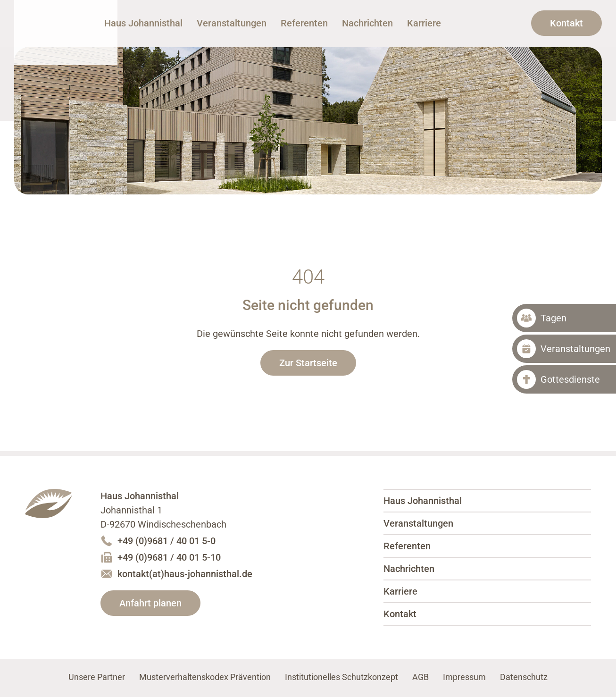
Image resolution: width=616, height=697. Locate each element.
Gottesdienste (570, 379)
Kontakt (566, 23)
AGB (420, 677)
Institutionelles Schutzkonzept (341, 677)
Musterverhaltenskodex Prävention (205, 677)
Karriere (483, 23)
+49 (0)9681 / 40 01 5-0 (166, 541)
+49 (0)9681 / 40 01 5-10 (169, 557)
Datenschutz (524, 677)
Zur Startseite (308, 363)
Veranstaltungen (291, 23)
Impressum (464, 677)
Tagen (554, 318)
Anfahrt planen (150, 603)
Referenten (364, 23)
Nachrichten (427, 23)
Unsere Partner (97, 677)
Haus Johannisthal (74, 34)
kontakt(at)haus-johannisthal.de (185, 574)
